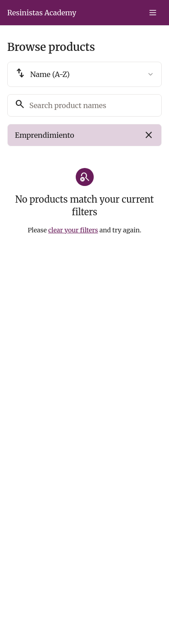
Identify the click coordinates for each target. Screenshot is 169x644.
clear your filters (73, 230)
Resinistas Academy (42, 13)
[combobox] (84, 74)
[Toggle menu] (153, 13)
